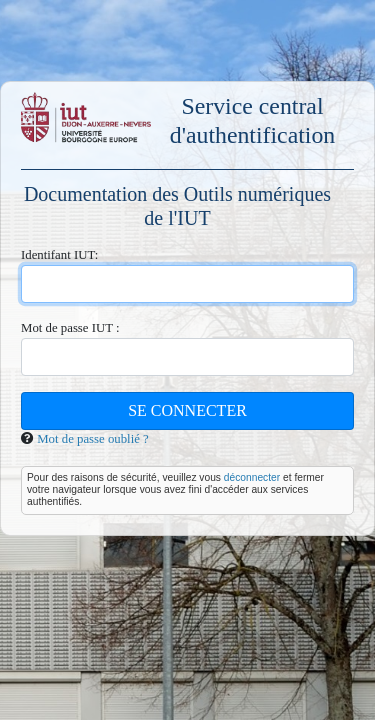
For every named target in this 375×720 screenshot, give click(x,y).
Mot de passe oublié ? (93, 439)
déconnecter (252, 477)
